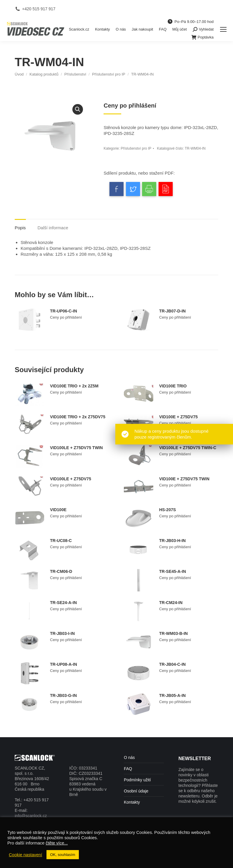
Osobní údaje (136, 791)
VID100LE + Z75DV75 (71, 479)
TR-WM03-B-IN (173, 633)
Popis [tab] (20, 228)
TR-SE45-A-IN (173, 571)
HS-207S (168, 510)
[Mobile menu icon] (223, 29)
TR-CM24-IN (171, 603)
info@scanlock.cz (31, 816)
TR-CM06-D (61, 571)
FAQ (128, 769)
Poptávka (203, 37)
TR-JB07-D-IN (172, 311)
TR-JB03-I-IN (62, 633)
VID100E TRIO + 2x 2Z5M (74, 386)
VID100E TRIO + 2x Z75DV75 (78, 417)
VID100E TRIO (173, 386)
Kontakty (132, 802)
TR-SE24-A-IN (63, 603)
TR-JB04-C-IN (172, 664)
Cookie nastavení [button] (25, 855)
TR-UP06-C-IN (64, 311)
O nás (129, 757)
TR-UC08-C (61, 541)
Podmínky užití (137, 780)
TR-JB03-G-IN (63, 695)
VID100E (58, 510)
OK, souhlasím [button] (63, 855)
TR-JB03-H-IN (172, 541)
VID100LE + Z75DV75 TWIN (76, 448)
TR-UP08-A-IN (64, 664)
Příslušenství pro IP (136, 148)
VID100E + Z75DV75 (178, 417)
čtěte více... (57, 843)
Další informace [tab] (53, 228)
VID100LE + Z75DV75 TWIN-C (188, 448)
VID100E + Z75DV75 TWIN (184, 479)
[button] (78, 109)
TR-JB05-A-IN (172, 695)
